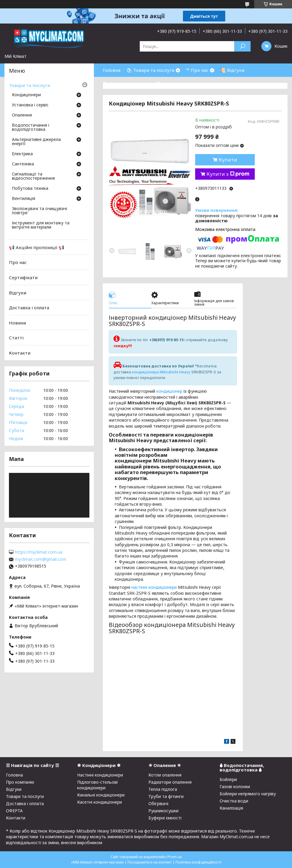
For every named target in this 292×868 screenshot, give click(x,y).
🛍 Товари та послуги (150, 70)
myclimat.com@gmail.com (41, 559)
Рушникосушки (163, 811)
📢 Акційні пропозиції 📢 (37, 247)
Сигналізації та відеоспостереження (33, 176)
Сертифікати (23, 277)
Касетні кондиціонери (100, 802)
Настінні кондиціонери (100, 775)
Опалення (22, 115)
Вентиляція (24, 199)
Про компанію (20, 782)
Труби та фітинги (166, 796)
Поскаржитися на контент (150, 862)
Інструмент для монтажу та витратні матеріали (41, 225)
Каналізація (231, 808)
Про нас (18, 262)
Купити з (228, 174)
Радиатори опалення (170, 782)
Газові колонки (235, 787)
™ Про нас (197, 70)
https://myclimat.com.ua (39, 552)
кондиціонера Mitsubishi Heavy (161, 372)
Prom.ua (175, 857)
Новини (17, 323)
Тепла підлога (163, 789)
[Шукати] (242, 46)
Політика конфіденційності (198, 862)
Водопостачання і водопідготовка (31, 128)
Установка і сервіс (30, 105)
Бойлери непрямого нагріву (248, 794)
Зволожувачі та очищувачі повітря (39, 211)
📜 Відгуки (232, 70)
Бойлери (228, 779)
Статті (16, 338)
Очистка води (234, 801)
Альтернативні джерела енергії (36, 142)
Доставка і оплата (29, 308)
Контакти (20, 353)
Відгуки (18, 292)
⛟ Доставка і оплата (126, 83)
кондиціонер (169, 391)
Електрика (22, 154)
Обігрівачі (158, 803)
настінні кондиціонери (154, 587)
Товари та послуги (29, 85)
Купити (228, 160)
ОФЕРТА (14, 811)
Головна (112, 70)
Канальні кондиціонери (101, 795)
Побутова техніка (30, 189)
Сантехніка (23, 164)
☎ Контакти (170, 83)
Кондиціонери (26, 95)
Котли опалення (165, 775)
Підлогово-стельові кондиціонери (97, 785)
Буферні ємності (165, 818)
